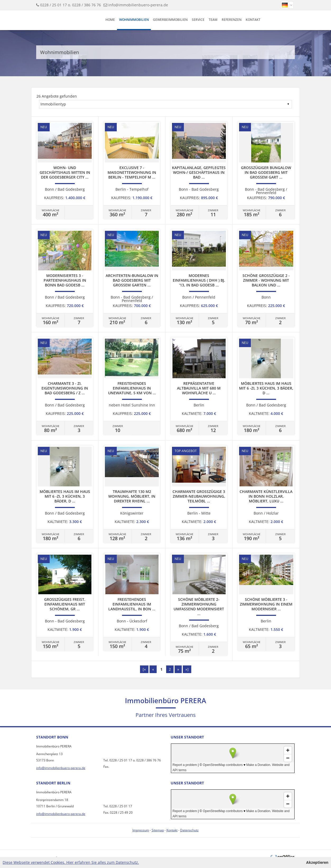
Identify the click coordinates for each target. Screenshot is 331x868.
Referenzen (232, 20)
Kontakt (253, 20)
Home (110, 20)
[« (144, 669)
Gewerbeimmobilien (170, 20)
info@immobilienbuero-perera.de (138, 5)
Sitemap (158, 830)
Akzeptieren (317, 862)
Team (213, 20)
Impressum (141, 830)
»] (187, 669)
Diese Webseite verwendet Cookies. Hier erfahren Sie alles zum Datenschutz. (71, 862)
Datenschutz (189, 830)
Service (198, 20)
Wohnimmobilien (134, 20)
